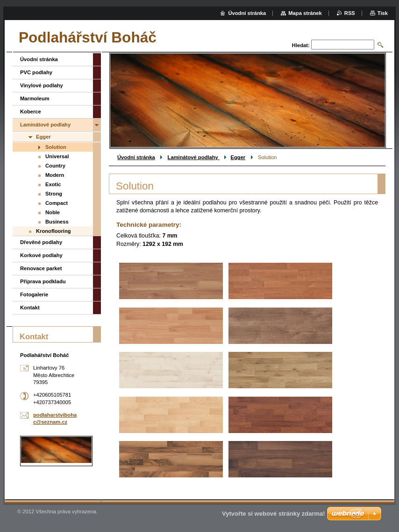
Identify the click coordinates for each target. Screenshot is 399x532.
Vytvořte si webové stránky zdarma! (274, 514)
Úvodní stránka (136, 157)
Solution (56, 147)
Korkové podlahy (41, 255)
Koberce (31, 112)
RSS (350, 13)
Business (57, 222)
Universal (57, 156)
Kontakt (30, 308)
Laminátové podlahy (194, 157)
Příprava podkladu (43, 281)
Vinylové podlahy (42, 85)
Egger (238, 157)
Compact (57, 203)
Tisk (383, 13)
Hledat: (301, 45)
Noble (53, 212)
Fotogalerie (34, 294)
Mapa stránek (305, 13)
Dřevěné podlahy (41, 242)
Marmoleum (35, 98)
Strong (54, 194)
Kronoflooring (53, 231)
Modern (55, 175)
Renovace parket (41, 268)
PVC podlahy (36, 72)
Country (55, 166)
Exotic (53, 184)
